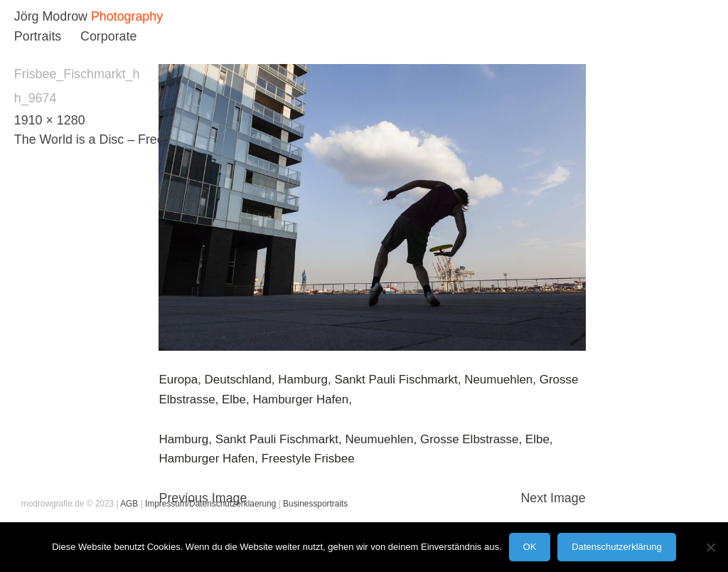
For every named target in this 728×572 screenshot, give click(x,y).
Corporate (108, 36)
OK (530, 547)
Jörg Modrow (51, 16)
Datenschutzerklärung (616, 547)
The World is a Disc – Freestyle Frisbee (125, 139)
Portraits (38, 36)
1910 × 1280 (50, 120)
